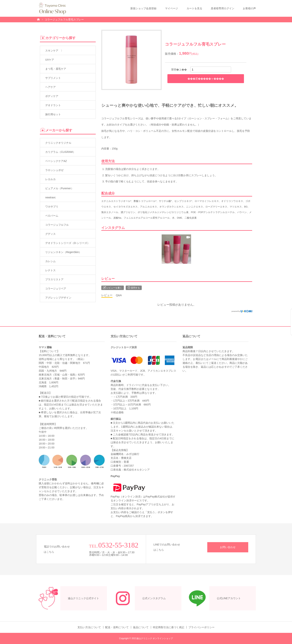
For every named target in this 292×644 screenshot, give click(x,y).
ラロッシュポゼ (54, 170)
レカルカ (50, 179)
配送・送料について (117, 627)
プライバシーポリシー (201, 627)
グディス (50, 234)
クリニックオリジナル (58, 143)
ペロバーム (52, 216)
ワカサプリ (52, 207)
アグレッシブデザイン (58, 298)
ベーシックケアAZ (56, 161)
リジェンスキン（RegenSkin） (63, 252)
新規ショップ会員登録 (143, 8)
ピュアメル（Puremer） (59, 188)
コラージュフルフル (57, 225)
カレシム (50, 261)
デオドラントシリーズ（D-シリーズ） (68, 243)
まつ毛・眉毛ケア (56, 69)
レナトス (50, 270)
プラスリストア (54, 279)
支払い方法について (89, 627)
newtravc (50, 197)
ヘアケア (50, 87)
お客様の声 (249, 8)
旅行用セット (53, 114)
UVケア (50, 60)
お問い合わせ (228, 547)
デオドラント (53, 105)
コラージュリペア (56, 289)
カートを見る (194, 8)
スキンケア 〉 (54, 51)
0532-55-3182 (118, 545)
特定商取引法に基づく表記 (169, 627)
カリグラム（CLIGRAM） (60, 152)
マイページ (172, 8)
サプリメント (53, 78)
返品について (141, 627)
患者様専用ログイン (223, 8)
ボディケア (52, 96)
